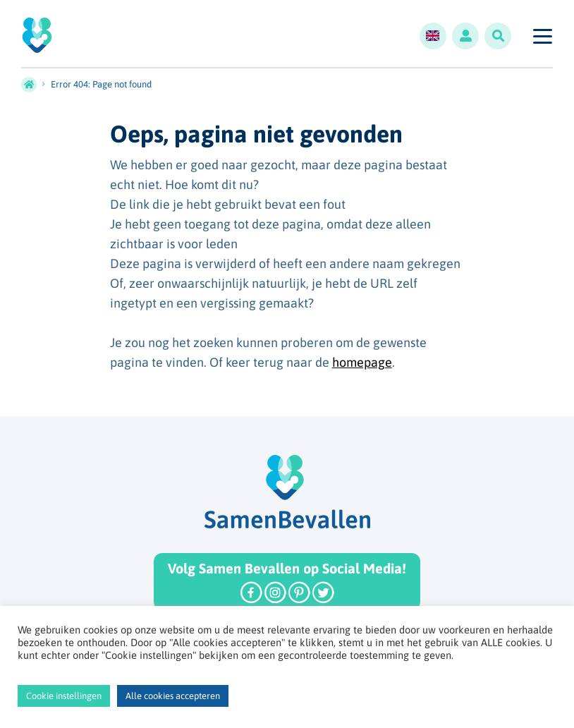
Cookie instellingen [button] (64, 696)
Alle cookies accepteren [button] (173, 696)
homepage (362, 362)
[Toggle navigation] (542, 36)
